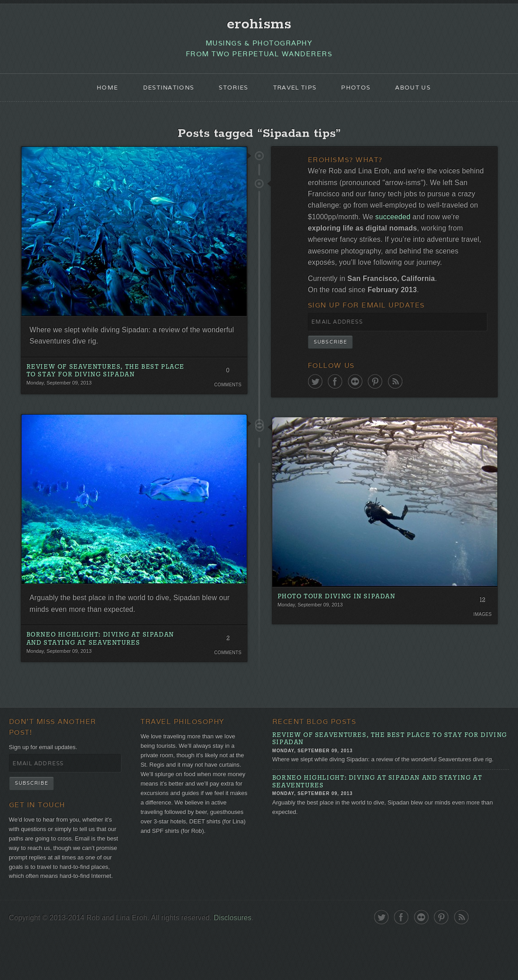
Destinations (163, 93)
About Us (421, 93)
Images (481, 652)
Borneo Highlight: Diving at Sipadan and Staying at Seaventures (107, 657)
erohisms (259, 26)
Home (98, 93)
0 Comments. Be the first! (227, 385)
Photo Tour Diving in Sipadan (342, 635)
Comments (227, 397)
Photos (361, 93)
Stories (232, 93)
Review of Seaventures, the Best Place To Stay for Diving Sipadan (99, 384)
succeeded (467, 231)
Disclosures (248, 963)
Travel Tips (297, 93)
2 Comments (227, 659)
